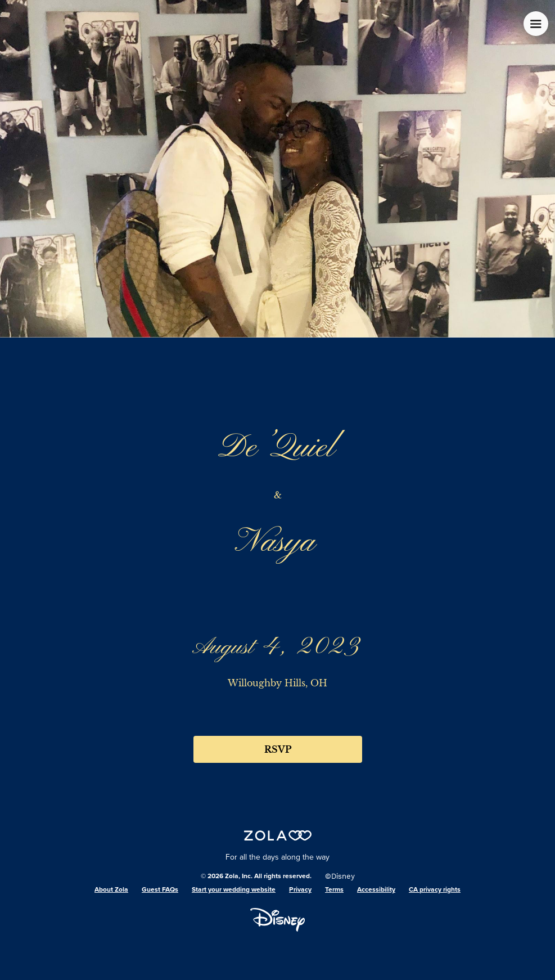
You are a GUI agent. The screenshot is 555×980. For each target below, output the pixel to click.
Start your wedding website (234, 890)
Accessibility (376, 890)
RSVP (278, 749)
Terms (334, 890)
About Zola (111, 890)
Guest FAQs (160, 890)
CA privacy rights (435, 890)
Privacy (300, 890)
